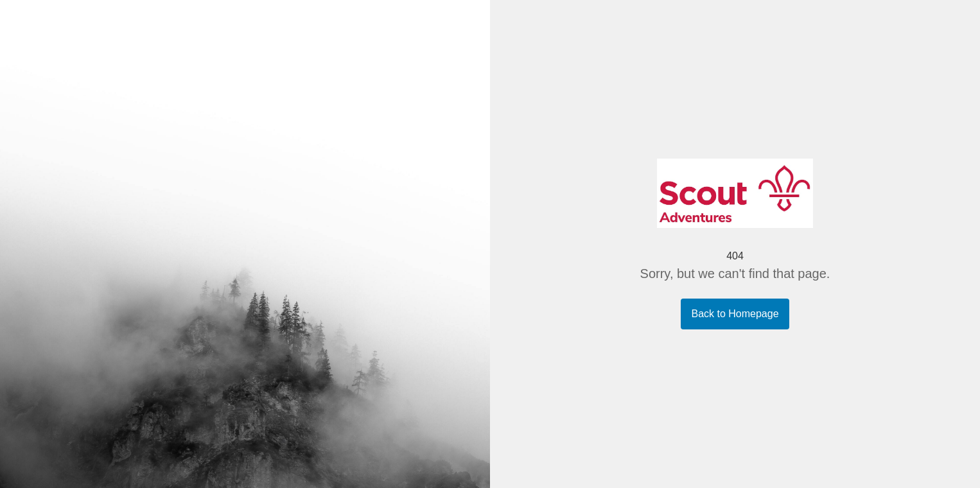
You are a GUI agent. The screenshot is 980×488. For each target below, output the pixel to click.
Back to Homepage (735, 314)
